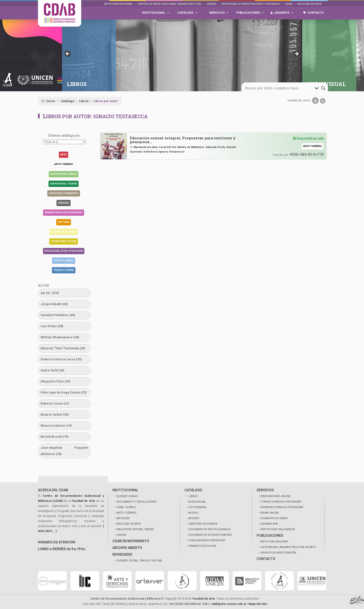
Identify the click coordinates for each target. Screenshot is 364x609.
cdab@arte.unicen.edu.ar (229, 604)
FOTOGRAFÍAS (197, 507)
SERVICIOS (265, 490)
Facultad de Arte (309, 4)
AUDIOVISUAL (197, 502)
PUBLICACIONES (270, 535)
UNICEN (211, 4)
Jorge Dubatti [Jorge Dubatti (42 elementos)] (54, 304)
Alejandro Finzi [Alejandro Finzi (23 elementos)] (56, 381)
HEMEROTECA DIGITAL (203, 546)
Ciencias (64, 203)
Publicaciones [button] (250, 13)
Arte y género (64, 164)
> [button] (296, 54)
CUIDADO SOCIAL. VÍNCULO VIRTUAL (139, 561)
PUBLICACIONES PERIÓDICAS (207, 540)
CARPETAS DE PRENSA (203, 524)
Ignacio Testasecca (171, 152)
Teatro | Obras (64, 261)
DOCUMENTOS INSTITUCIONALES (210, 529)
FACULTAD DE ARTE (129, 524)
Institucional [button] (156, 13)
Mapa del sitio (258, 604)
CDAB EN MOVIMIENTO (131, 541)
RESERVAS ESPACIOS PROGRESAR (282, 507)
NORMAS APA (269, 524)
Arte (64, 155)
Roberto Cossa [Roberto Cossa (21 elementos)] (55, 403)
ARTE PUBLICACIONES (275, 542)
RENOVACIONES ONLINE (276, 496)
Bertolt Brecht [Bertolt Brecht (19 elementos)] (55, 437)
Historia (64, 222)
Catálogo (67, 101)
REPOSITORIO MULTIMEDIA (278, 529)
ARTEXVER (123, 518)
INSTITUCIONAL (125, 490)
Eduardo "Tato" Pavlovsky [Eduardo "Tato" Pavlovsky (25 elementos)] (63, 348)
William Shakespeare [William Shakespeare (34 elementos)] (60, 337)
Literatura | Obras (64, 232)
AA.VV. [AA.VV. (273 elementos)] (50, 293)
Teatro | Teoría (64, 270)
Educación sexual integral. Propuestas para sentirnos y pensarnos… (183, 140)
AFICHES (194, 518)
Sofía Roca (150, 152)
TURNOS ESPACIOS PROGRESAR (281, 502)
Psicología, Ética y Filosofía (64, 251)
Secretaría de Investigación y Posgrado (251, 4)
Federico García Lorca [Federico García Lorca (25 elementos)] (61, 359)
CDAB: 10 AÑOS (126, 507)
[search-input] (279, 88)
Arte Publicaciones (118, 4)
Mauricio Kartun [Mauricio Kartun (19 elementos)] (56, 426)
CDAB (289, 4)
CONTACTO (266, 559)
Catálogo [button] (188, 13)
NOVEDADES (122, 554)
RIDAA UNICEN (270, 513)
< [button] (68, 54)
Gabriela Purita (215, 147)
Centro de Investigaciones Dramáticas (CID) (169, 4)
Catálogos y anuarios (64, 193)
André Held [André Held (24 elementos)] (52, 370)
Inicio (51, 101)
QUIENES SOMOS (127, 496)
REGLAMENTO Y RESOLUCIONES (137, 502)
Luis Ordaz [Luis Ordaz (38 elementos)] (52, 326)
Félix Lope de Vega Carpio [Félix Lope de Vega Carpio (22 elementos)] (64, 392)
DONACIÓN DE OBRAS (274, 518)
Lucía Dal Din (168, 147)
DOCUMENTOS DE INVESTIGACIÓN (210, 535)
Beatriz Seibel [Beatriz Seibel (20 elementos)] (55, 415)
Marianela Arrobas (146, 147)
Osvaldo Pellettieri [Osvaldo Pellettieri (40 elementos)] (58, 315)
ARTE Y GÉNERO (126, 513)
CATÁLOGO (193, 490)
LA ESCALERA (288, 547)
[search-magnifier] (323, 88)
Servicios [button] (219, 13)
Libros (84, 101)
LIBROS (193, 496)
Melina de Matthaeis (191, 147)
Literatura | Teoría (64, 241)
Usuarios (284, 13)
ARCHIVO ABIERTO (127, 548)
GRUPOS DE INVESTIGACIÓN (278, 553)
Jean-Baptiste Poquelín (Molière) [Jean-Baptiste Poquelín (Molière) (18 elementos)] (64, 451)
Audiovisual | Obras (64, 174)
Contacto (316, 13)
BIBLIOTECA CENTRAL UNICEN (135, 529)
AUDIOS (194, 513)
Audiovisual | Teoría (64, 184)
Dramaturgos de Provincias (64, 212)
